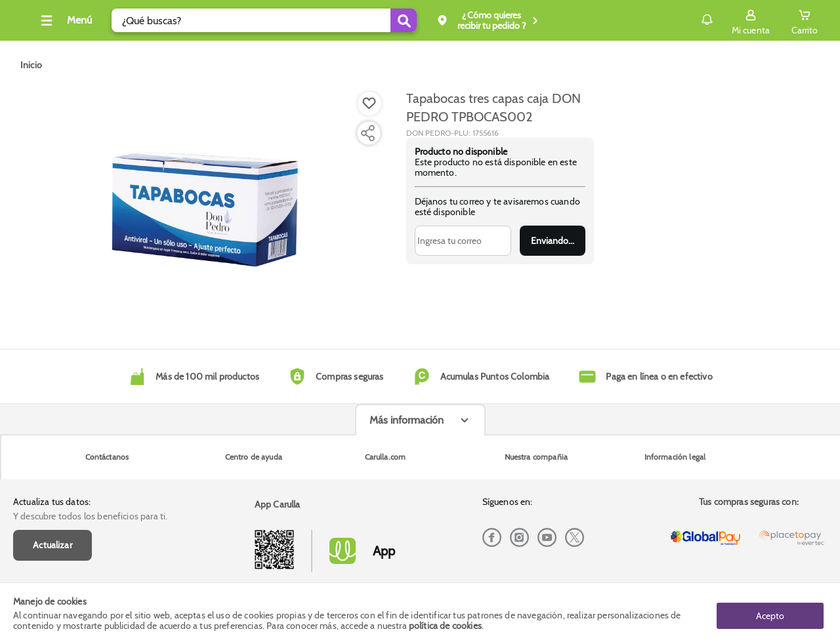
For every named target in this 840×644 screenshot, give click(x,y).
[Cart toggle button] (805, 20)
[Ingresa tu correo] (463, 241)
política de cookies (445, 626)
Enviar (552, 241)
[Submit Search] (423, 20)
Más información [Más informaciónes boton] (407, 524)
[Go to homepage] (31, 65)
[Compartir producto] (367, 133)
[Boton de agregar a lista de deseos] (369, 104)
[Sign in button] (751, 20)
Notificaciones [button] (688, 20)
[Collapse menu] (84, 20)
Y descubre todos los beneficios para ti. (90, 441)
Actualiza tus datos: (52, 426)
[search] (284, 20)
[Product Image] (205, 204)
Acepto (770, 613)
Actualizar (52, 470)
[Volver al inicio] (26, 24)
